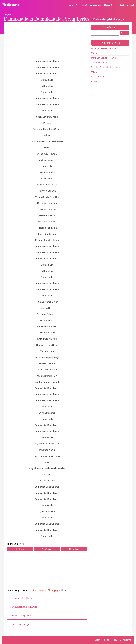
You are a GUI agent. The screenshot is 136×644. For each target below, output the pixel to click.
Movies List (82, 5)
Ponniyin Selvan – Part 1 (104, 58)
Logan (7, 14)
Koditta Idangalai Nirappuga (109, 19)
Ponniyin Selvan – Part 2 (104, 48)
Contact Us (125, 640)
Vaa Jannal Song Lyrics (21, 616)
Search (125, 33)
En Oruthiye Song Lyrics (22, 598)
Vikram (95, 72)
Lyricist (130, 5)
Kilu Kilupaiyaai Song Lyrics (24, 607)
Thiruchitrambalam (101, 63)
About (97, 640)
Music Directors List (114, 5)
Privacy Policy (110, 640)
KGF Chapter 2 (99, 77)
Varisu (94, 53)
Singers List (96, 5)
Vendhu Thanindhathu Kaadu (106, 67)
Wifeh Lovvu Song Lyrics (22, 624)
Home (70, 5)
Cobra (94, 81)
